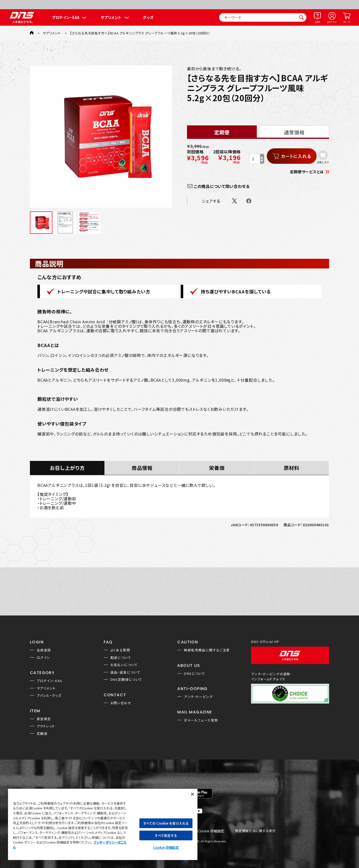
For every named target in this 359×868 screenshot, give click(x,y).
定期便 (42, 734)
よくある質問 (120, 650)
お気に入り (323, 162)
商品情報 (142, 468)
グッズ (148, 17)
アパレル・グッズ (49, 695)
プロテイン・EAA (66, 17)
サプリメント (111, 17)
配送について (121, 657)
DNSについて (195, 673)
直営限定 (44, 719)
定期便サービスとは (307, 172)
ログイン (332, 22)
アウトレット (46, 726)
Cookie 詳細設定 (211, 831)
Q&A (317, 22)
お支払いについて (124, 665)
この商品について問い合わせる (222, 186)
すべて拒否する (166, 835)
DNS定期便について (126, 679)
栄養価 (217, 468)
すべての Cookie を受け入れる (166, 823)
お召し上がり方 (67, 468)
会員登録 (44, 650)
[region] (103, 824)
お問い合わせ (121, 703)
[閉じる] (192, 794)
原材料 (292, 468)
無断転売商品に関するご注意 (207, 650)
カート (347, 22)
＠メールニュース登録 (201, 720)
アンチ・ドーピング (198, 697)
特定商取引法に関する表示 (255, 831)
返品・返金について (126, 672)
